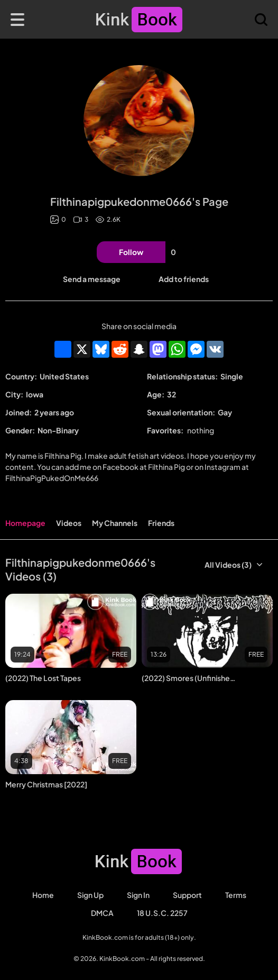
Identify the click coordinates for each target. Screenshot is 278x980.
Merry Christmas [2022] (46, 784)
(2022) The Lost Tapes (43, 678)
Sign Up (90, 895)
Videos (69, 523)
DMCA (102, 913)
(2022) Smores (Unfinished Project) (189, 678)
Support (187, 895)
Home (43, 895)
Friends (161, 523)
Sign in (138, 895)
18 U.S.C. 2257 (162, 913)
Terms (236, 895)
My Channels (115, 523)
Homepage (25, 523)
